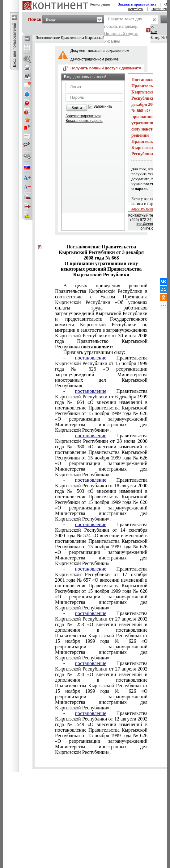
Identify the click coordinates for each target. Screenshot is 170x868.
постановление (91, 358)
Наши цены (161, 9)
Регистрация (100, 4)
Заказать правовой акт (137, 4)
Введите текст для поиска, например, (123, 30)
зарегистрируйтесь (149, 209)
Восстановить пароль (84, 121)
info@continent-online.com (149, 226)
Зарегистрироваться (83, 116)
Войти (77, 108)
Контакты (136, 9)
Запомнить (103, 107)
